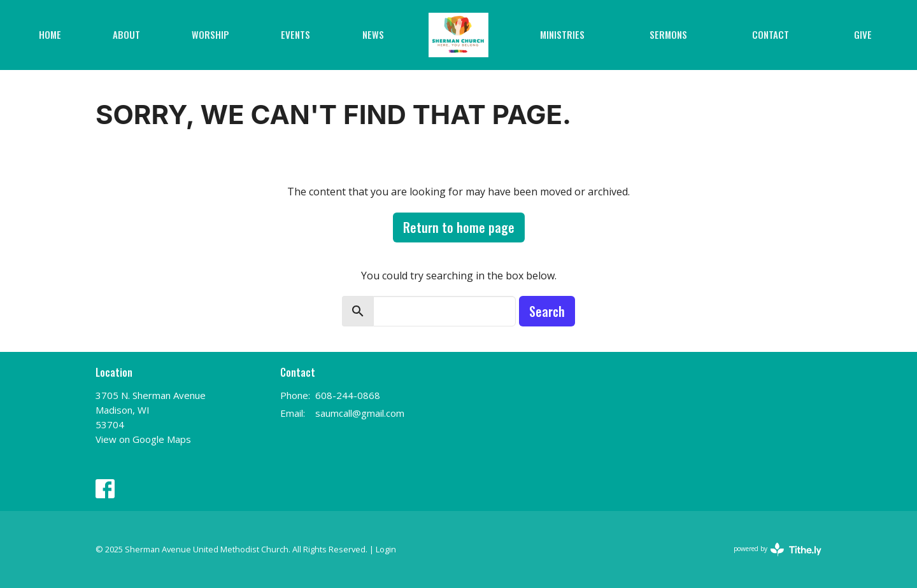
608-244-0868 (348, 395)
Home (50, 34)
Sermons (668, 34)
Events (295, 34)
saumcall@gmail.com (360, 413)
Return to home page (459, 227)
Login (386, 549)
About (126, 34)
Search (547, 311)
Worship (210, 34)
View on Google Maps (143, 439)
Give (863, 34)
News (373, 34)
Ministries (562, 34)
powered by (778, 549)
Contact (771, 34)
